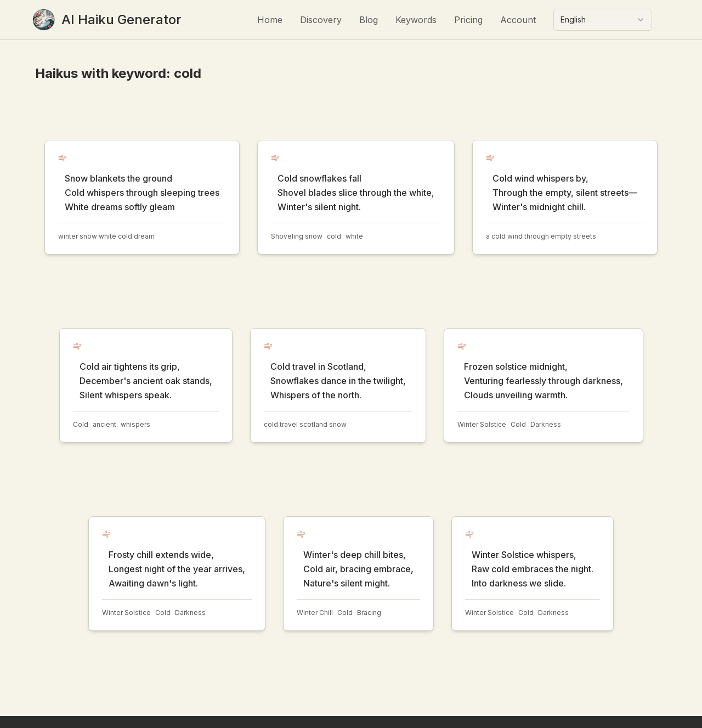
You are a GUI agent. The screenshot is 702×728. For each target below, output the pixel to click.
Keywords (416, 20)
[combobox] (603, 20)
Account (518, 20)
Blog (369, 20)
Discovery (321, 20)
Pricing (468, 20)
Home (270, 20)
